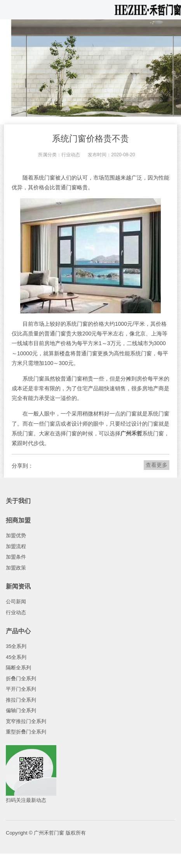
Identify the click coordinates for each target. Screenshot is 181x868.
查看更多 (157, 465)
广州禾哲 (131, 433)
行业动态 (71, 155)
